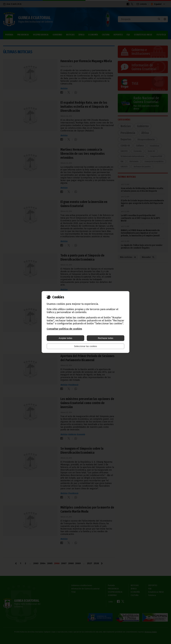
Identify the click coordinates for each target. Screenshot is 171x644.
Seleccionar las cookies (85, 346)
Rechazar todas (106, 338)
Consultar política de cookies (64, 329)
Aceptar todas (65, 338)
